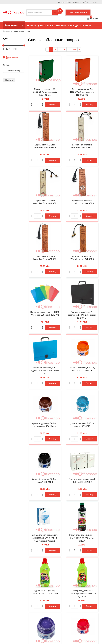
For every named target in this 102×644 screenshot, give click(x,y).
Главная (7, 31)
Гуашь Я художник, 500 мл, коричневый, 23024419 (45, 425)
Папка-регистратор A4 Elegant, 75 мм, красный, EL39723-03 (82, 92)
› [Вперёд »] (79, 49)
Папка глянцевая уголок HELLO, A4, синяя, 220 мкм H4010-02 (45, 313)
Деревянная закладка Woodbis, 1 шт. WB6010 (82, 146)
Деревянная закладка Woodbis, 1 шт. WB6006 (82, 258)
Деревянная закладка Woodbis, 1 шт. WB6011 (45, 146)
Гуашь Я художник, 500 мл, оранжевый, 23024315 (82, 369)
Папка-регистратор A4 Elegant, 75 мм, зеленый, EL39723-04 (45, 92)
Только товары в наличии (11, 58)
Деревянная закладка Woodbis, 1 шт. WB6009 (45, 202)
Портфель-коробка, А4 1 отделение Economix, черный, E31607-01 (82, 315)
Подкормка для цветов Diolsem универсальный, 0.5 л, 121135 (82, 594)
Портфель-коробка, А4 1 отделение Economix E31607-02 (45, 371)
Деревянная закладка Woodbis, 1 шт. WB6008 (82, 202)
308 (74, 49)
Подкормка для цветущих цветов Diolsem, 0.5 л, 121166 (45, 592)
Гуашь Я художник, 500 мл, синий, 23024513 (82, 425)
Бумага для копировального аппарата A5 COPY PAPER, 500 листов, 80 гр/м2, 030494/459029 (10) (45, 538)
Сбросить (9, 80)
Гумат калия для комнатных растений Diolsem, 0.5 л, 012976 (82, 538)
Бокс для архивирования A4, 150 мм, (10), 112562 (82, 481)
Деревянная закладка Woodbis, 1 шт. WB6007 (45, 258)
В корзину (52, 104)
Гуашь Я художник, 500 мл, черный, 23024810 (45, 481)
